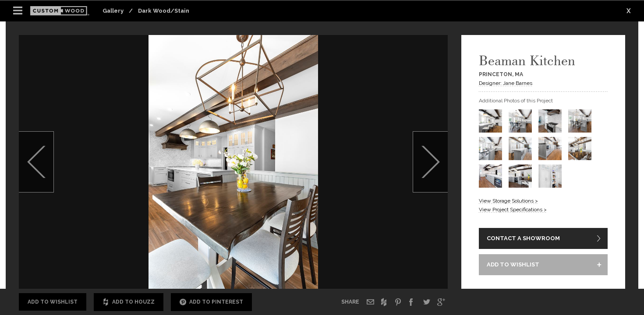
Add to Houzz (129, 302)
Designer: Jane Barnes (506, 83)
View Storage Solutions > (508, 201)
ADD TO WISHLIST (513, 264)
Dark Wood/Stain (164, 11)
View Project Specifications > (513, 210)
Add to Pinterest (211, 302)
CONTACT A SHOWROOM (523, 238)
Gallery (113, 11)
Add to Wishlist (53, 302)
